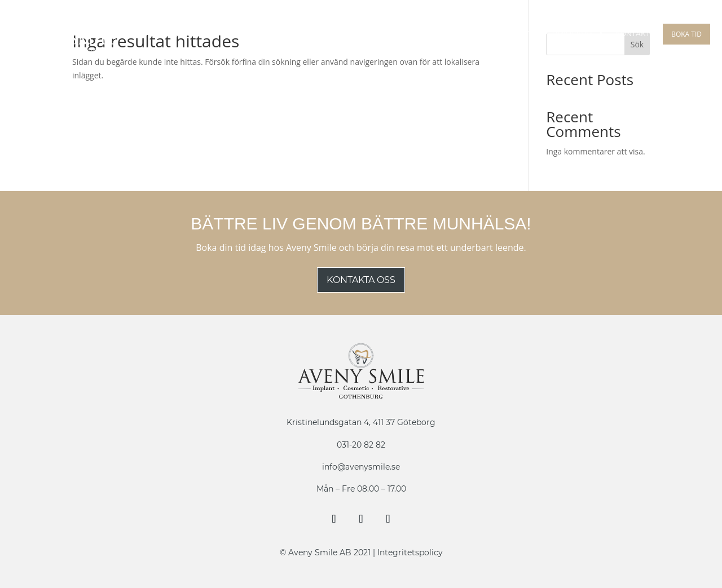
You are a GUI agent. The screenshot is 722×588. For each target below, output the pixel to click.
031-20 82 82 (361, 445)
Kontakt (633, 34)
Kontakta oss (361, 280)
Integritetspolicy (410, 552)
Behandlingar (220, 34)
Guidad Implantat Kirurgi (379, 34)
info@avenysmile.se (361, 467)
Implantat (294, 34)
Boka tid (686, 34)
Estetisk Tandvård (554, 34)
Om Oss (153, 34)
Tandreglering (474, 34)
